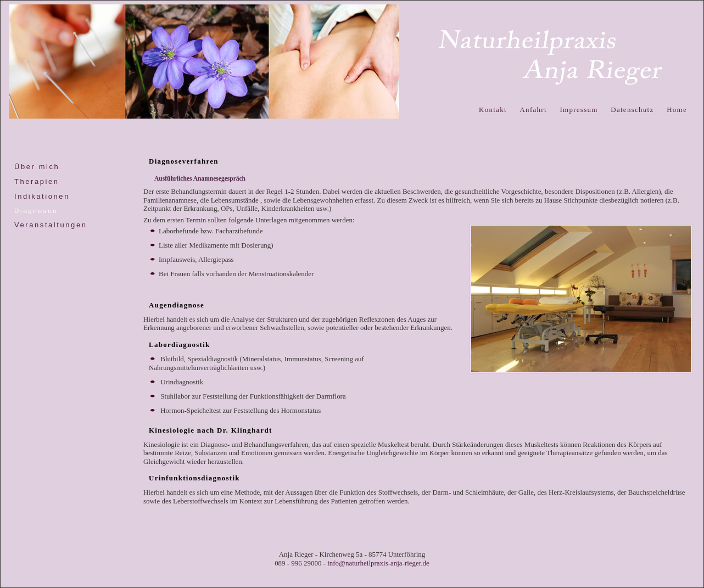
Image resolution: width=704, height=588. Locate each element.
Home (677, 110)
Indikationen (42, 196)
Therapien (37, 181)
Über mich (37, 167)
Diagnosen (36, 211)
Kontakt (493, 110)
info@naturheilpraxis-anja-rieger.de (378, 563)
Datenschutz (632, 110)
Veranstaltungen (51, 225)
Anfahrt (533, 110)
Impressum (579, 110)
